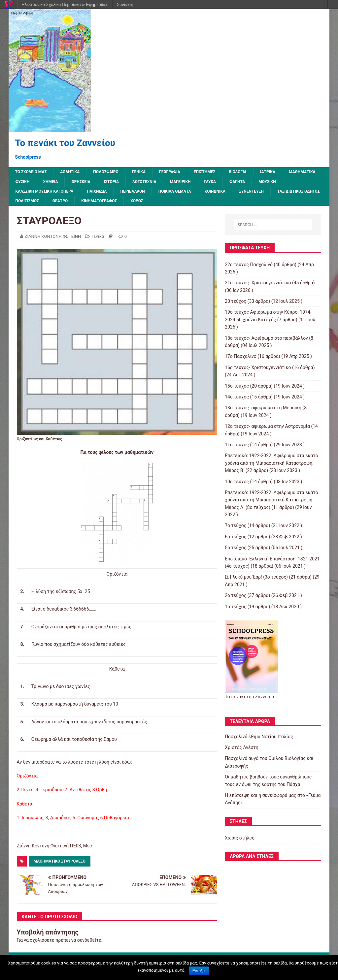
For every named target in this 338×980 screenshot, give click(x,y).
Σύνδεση (125, 4)
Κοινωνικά (215, 191)
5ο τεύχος (236, 548)
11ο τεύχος (237, 445)
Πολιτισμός (27, 201)
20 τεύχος (236, 301)
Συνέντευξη (251, 191)
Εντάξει (199, 971)
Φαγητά (237, 182)
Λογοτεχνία (144, 182)
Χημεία (50, 182)
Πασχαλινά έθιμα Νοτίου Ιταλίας (259, 737)
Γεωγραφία (170, 172)
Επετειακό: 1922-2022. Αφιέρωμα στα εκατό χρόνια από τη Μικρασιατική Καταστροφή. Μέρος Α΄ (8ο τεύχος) (271, 500)
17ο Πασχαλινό (241, 356)
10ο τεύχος (237, 482)
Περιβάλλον (132, 191)
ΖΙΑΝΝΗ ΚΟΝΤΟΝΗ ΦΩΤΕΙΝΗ (53, 236)
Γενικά (139, 172)
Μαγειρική (180, 182)
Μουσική (267, 182)
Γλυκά (210, 182)
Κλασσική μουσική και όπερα (45, 191)
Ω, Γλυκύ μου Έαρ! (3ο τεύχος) (256, 577)
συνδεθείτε (89, 940)
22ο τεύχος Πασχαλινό (249, 265)
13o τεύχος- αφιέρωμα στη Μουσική (263, 408)
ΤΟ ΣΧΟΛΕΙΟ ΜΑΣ (31, 172)
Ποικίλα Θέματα (175, 191)
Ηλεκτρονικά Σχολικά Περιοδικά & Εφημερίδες (65, 4)
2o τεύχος (236, 595)
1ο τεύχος (236, 607)
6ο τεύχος (236, 537)
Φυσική (23, 182)
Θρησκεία (81, 182)
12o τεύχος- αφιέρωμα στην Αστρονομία (267, 426)
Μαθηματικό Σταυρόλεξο (60, 861)
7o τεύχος (236, 525)
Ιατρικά (268, 172)
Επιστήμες (205, 172)
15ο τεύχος (237, 386)
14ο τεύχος (237, 397)
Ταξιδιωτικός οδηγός (299, 191)
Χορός (137, 201)
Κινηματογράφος (99, 201)
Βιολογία (238, 172)
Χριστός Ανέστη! (242, 747)
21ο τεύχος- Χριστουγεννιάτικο (258, 283)
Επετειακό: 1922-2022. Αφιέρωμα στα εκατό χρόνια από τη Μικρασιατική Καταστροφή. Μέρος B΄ (271, 463)
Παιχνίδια (97, 191)
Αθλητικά (70, 172)
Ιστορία (111, 182)
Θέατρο (60, 201)
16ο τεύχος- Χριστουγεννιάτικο (258, 367)
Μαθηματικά (302, 172)
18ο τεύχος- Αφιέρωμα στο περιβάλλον (266, 338)
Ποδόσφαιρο (106, 172)
